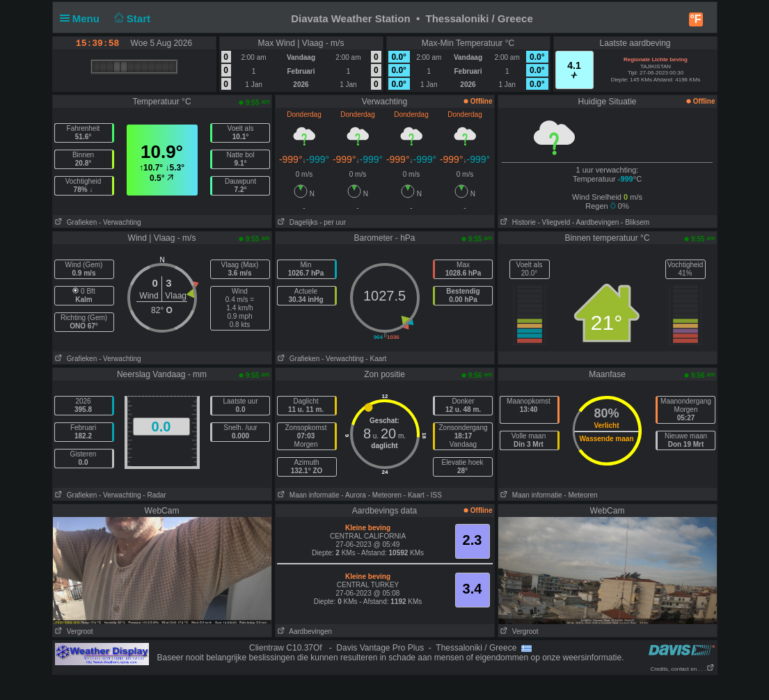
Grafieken (75, 222)
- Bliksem (635, 222)
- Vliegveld (554, 222)
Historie (517, 222)
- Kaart (376, 359)
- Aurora (354, 495)
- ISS (434, 495)
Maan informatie (308, 495)
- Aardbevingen (595, 222)
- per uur (333, 222)
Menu (83, 18)
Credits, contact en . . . (682, 669)
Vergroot (73, 631)
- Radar (154, 495)
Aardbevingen (304, 631)
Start (130, 18)
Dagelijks (297, 222)
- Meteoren (385, 495)
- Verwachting (120, 222)
